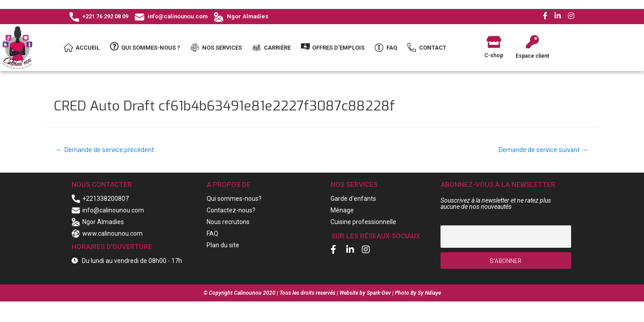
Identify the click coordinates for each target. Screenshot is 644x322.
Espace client (532, 56)
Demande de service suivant (542, 150)
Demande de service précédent (106, 150)
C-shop (494, 55)
